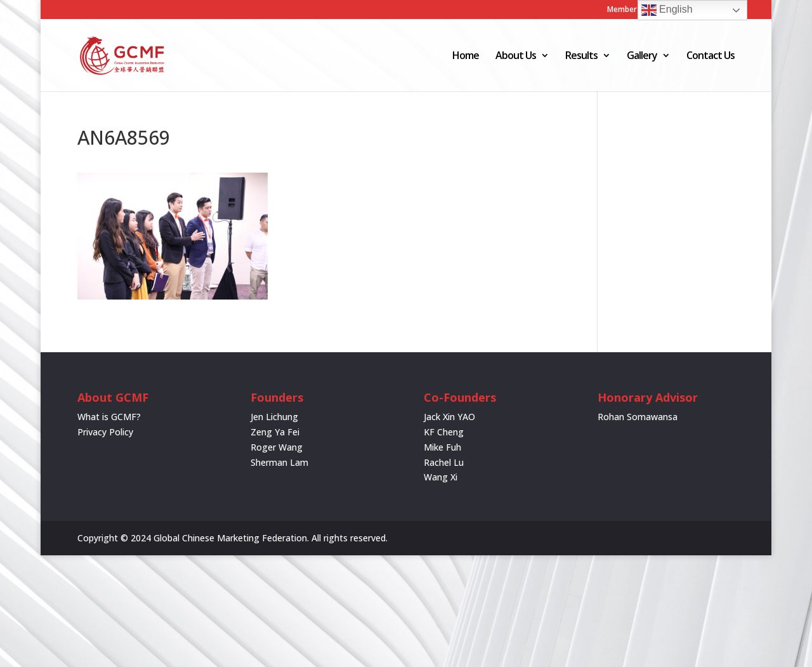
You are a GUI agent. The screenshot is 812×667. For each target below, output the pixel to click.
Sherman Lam (279, 462)
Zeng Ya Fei (275, 432)
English (667, 10)
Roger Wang (277, 447)
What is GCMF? (109, 417)
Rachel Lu (444, 462)
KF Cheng (444, 432)
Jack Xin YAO (449, 417)
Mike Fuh (442, 447)
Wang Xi (441, 477)
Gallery (642, 56)
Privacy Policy (105, 432)
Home (466, 56)
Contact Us (710, 56)
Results (581, 56)
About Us (516, 56)
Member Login (633, 10)
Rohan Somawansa (638, 417)
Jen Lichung (274, 417)
